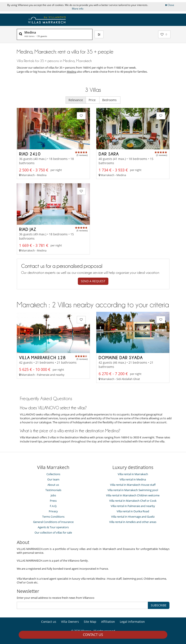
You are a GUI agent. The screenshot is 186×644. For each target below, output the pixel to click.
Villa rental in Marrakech (133, 474)
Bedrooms (110, 100)
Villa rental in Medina (133, 479)
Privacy (53, 511)
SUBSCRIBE (159, 605)
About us (53, 485)
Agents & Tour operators (53, 527)
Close (170, 5)
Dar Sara (109, 154)
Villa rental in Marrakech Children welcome (133, 495)
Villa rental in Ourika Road (133, 511)
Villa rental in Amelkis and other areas (133, 522)
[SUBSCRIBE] (82, 605)
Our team (53, 479)
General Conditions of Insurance (53, 522)
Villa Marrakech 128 (42, 357)
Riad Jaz (28, 229)
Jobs (53, 495)
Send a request (93, 281)
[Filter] (99, 34)
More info (78, 9)
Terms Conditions (53, 517)
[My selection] (164, 34)
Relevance (76, 100)
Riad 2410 (30, 154)
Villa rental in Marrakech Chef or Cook (133, 501)
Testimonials (53, 490)
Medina (72, 72)
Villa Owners (70, 622)
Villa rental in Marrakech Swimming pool (133, 490)
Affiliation (108, 622)
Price (93, 100)
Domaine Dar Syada (121, 357)
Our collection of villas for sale (53, 532)
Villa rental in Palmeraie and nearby (133, 506)
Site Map (90, 622)
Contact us (93, 635)
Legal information (132, 622)
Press (53, 501)
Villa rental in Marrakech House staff (133, 485)
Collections (53, 474)
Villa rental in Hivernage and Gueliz (133, 517)
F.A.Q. (53, 506)
